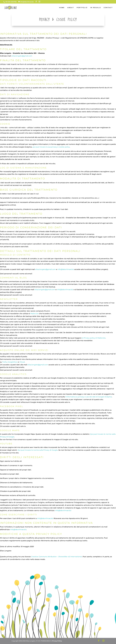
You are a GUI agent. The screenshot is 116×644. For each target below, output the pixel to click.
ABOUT (71, 8)
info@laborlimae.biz (66, 269)
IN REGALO (96, 8)
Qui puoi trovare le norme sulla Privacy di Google (38, 450)
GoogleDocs (13, 362)
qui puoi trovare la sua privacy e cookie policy (51, 147)
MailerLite (34, 314)
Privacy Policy (57, 641)
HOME (62, 8)
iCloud (22, 362)
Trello (5, 362)
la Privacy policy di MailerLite (94, 338)
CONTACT (108, 8)
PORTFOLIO (82, 8)
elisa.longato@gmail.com (22, 56)
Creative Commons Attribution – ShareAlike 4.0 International (56, 557)
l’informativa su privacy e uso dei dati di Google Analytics (89, 397)
